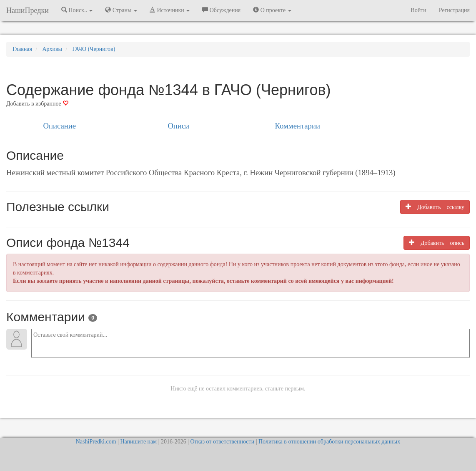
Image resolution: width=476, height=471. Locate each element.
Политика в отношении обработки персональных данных (329, 442)
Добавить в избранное (37, 104)
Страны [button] (121, 10)
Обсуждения (221, 10)
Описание (60, 126)
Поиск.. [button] (77, 10)
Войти (418, 10)
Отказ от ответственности (222, 442)
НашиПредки (28, 10)
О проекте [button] (272, 10)
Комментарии (298, 126)
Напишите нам (138, 442)
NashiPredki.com (96, 442)
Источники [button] (170, 10)
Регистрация (454, 10)
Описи (178, 126)
